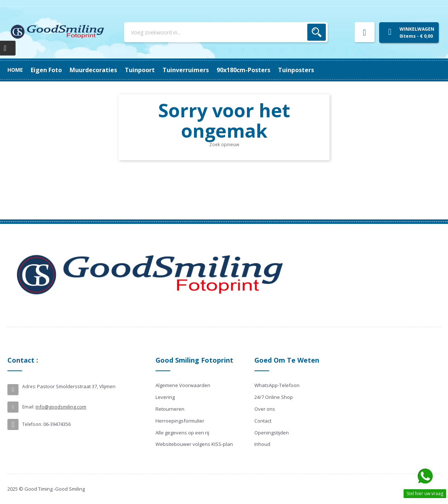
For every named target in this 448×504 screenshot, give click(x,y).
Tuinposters (49, 70)
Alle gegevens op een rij (182, 433)
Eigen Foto (304, 70)
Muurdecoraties (256, 70)
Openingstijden (272, 433)
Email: (28, 407)
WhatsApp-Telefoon (277, 385)
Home (15, 70)
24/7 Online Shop (274, 397)
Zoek (317, 32)
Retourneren (170, 409)
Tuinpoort (208, 70)
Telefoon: (32, 424)
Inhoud (262, 444)
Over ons (265, 409)
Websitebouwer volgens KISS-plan (194, 444)
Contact (263, 421)
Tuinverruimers (161, 70)
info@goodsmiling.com (61, 407)
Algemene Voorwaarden (183, 385)
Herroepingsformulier (180, 421)
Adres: (29, 387)
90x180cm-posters (102, 70)
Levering (165, 397)
